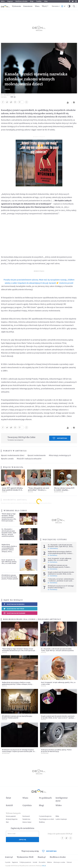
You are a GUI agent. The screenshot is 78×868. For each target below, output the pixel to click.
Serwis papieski (11, 816)
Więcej (44, 6)
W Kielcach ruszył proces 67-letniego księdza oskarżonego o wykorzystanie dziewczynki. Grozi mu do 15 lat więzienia (61, 588)
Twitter (73, 1)
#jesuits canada (7, 459)
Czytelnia (27, 805)
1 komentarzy (53, 576)
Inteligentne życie (62, 799)
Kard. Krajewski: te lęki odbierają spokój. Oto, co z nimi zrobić (9, 562)
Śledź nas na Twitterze (14, 609)
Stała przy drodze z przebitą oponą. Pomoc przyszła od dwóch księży (56, 751)
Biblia (3, 1)
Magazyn (10, 1)
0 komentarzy (53, 555)
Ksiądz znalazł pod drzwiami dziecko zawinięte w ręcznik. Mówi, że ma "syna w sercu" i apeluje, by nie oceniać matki (61, 575)
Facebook (70, 1)
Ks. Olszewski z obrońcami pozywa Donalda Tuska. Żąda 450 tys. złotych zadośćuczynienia (9, 533)
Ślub (7, 822)
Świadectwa (26, 819)
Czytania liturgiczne (45, 816)
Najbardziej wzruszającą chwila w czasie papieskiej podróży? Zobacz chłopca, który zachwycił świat (9, 549)
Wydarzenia (16, 6)
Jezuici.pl (9, 857)
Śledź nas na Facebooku (14, 604)
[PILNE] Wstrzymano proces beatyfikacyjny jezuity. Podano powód (10, 577)
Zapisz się (22, 840)
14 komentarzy (53, 548)
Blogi (32, 1)
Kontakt (35, 862)
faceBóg (39, 1)
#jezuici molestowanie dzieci (13, 455)
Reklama (49, 862)
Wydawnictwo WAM (25, 857)
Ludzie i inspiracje (61, 819)
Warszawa (55, 6)
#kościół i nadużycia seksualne (29, 459)
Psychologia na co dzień (47, 819)
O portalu (8, 862)
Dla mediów (42, 862)
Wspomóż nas (60, 438)
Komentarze (28, 6)
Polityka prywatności (25, 862)
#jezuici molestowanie (37, 455)
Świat (8, 798)
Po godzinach (45, 798)
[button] (69, 6)
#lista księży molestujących (60, 455)
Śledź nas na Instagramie (14, 613)
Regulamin (15, 862)
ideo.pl (44, 866)
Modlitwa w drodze (21, 1)
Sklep (46, 1)
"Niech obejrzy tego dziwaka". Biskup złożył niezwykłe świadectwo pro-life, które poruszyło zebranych (9, 518)
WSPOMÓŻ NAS (49, 851)
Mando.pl (42, 857)
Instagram (76, 1)
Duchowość (26, 816)
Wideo (59, 805)
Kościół (7, 89)
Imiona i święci (27, 822)
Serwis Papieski (59, 492)
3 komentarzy (53, 583)
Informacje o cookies (59, 862)
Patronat (69, 862)
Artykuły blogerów (12, 819)
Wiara (37, 6)
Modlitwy (42, 822)
